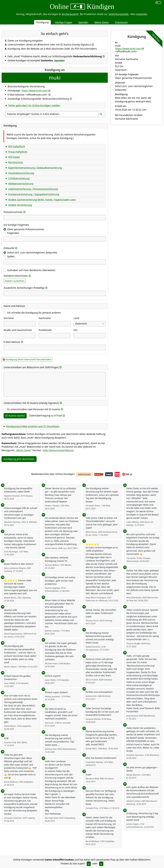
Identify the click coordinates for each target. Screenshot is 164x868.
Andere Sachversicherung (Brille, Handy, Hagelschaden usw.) (42, 200)
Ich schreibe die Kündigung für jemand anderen (34, 313)
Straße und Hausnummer (18, 330)
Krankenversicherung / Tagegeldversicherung (34, 194)
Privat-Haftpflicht (18, 152)
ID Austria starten (15, 416)
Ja (89, 864)
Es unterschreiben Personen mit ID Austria (34, 409)
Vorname (9, 318)
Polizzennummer (13, 212)
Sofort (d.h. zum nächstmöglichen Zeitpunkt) (32, 252)
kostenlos (142, 14)
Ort (76, 330)
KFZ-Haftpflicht (17, 146)
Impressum (121, 22)
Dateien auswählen (15, 281)
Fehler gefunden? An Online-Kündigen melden (34, 105)
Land (76, 318)
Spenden (83, 22)
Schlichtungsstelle (119, 14)
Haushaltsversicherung (21, 173)
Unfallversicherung (19, 178)
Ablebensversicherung (21, 184)
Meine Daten (102, 22)
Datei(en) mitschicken (16, 276)
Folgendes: (13, 233)
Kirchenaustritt (70, 14)
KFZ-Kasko (14, 157)
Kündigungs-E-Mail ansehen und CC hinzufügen (33, 426)
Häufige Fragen (64, 22)
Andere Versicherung (20, 205)
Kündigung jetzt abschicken (19, 459)
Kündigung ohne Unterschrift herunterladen (28, 359)
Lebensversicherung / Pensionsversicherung (33, 189)
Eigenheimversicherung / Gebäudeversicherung (35, 168)
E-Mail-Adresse (12, 342)
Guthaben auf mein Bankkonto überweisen (31, 270)
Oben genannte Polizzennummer (26, 229)
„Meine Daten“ (24, 450)
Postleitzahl (45, 330)
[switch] (158, 3)
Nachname (45, 318)
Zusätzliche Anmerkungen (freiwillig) (24, 288)
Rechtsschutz (16, 162)
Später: (11, 256)
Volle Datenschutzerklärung (58, 450)
